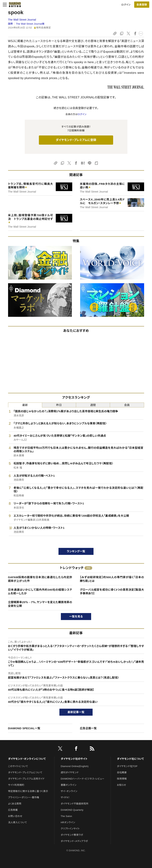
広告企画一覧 (88, 728)
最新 (25, 405)
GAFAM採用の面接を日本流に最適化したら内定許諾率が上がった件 (40, 579)
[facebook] (76, 749)
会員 (127, 405)
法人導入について (18, 822)
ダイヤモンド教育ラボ (72, 835)
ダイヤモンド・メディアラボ (74, 841)
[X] (60, 749)
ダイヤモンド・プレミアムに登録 (76, 140)
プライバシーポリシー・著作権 (24, 797)
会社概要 (122, 772)
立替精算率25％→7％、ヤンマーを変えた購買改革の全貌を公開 (40, 604)
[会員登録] (142, 5)
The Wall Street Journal (22, 20)
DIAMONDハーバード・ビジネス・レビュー (83, 779)
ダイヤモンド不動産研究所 (75, 804)
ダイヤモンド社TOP (127, 766)
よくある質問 (15, 804)
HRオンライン (68, 822)
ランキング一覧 (76, 551)
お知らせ (122, 785)
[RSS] (92, 749)
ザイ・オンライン (69, 791)
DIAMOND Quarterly (72, 810)
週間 (93, 405)
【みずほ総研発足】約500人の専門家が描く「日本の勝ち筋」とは (112, 579)
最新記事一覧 (76, 712)
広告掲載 (13, 810)
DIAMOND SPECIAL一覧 (24, 728)
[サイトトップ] (15, 5)
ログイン (126, 5)
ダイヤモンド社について (130, 759)
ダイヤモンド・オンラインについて (27, 759)
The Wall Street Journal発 (30, 24)
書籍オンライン (69, 785)
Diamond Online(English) (75, 766)
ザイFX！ (65, 797)
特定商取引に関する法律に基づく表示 (28, 791)
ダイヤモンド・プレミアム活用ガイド (26, 779)
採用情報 (122, 779)
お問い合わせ (15, 816)
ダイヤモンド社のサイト (74, 759)
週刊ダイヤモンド (70, 772)
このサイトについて (18, 766)
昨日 (59, 405)
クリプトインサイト (70, 829)
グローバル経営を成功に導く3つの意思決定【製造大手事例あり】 (112, 591)
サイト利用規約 (16, 785)
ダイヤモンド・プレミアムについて (25, 772)
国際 (11, 24)
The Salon (66, 816)
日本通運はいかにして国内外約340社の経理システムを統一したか (40, 591)
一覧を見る (76, 616)
